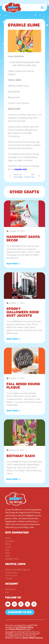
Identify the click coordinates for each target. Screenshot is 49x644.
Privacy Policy (26, 627)
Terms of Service (17, 629)
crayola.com (21, 169)
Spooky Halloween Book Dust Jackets (23, 312)
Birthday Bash (21, 456)
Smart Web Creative (33, 638)
